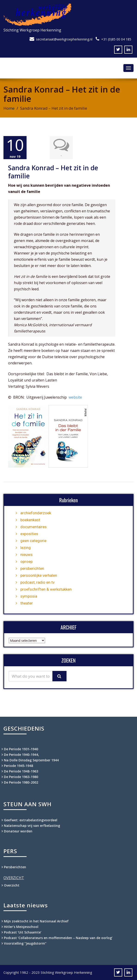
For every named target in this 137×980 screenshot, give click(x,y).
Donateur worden (18, 831)
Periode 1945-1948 (18, 766)
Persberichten (15, 867)
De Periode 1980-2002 (21, 782)
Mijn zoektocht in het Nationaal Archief (36, 921)
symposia (29, 596)
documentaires (33, 527)
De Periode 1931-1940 (21, 749)
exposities (29, 534)
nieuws (26, 555)
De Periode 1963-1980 (21, 777)
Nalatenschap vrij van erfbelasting (32, 826)
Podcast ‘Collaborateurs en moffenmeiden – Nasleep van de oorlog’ (58, 938)
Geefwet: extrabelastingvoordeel (31, 820)
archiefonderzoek (36, 513)
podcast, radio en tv (37, 582)
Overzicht (12, 885)
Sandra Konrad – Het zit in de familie (53, 172)
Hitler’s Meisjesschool (21, 927)
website (75, 397)
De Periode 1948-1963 (21, 771)
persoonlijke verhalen (39, 575)
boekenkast (30, 520)
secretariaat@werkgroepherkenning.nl (64, 39)
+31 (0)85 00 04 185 (116, 39)
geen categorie (33, 541)
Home (9, 108)
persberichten (32, 568)
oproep (26, 561)
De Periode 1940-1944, (21, 755)
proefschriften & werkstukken (46, 589)
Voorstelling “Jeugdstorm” (25, 943)
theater (27, 603)
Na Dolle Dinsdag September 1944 (31, 760)
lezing (26, 548)
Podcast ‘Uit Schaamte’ (23, 932)
